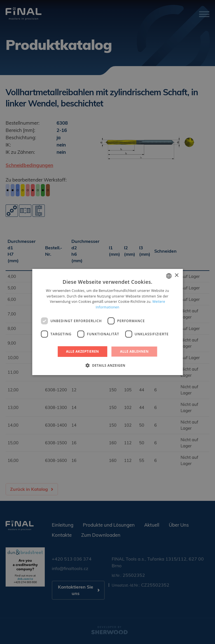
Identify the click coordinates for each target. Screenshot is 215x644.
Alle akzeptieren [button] (83, 351)
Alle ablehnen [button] (134, 351)
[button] (107, 365)
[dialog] (107, 322)
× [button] (177, 275)
